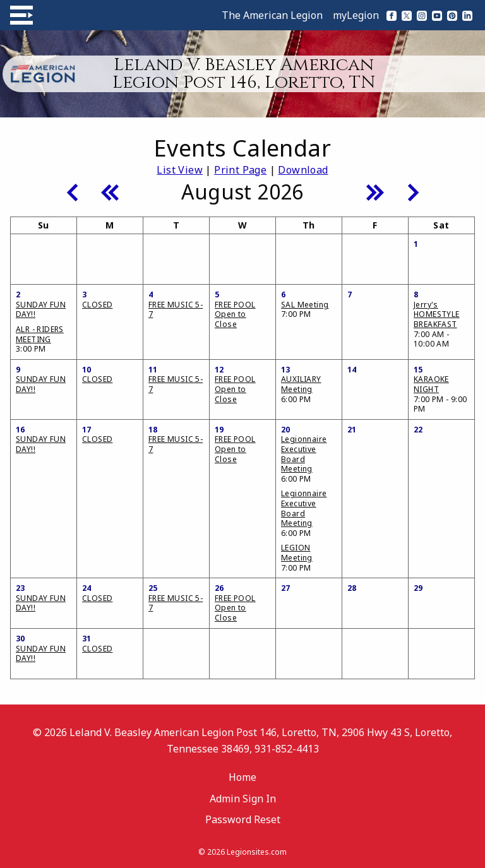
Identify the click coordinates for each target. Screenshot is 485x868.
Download (303, 170)
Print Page (240, 170)
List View (180, 170)
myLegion (356, 15)
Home (242, 777)
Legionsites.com (257, 852)
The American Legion (272, 15)
